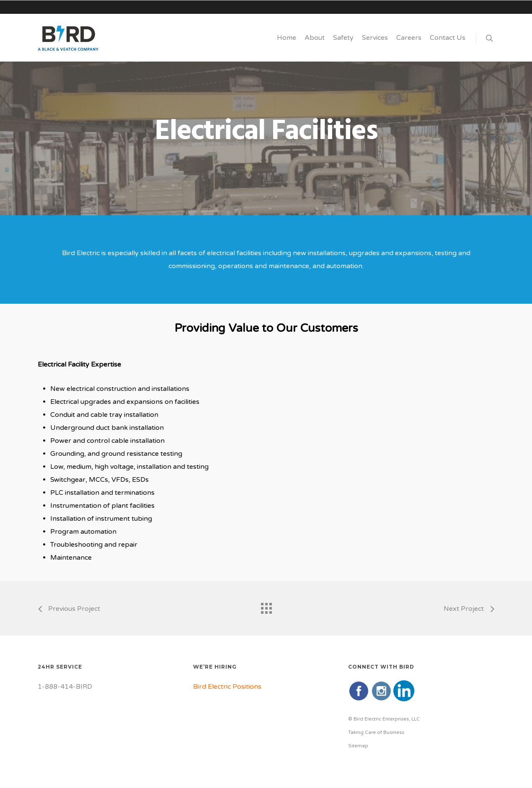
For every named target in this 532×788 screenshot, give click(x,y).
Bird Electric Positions (227, 687)
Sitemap (358, 746)
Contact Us (448, 38)
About (315, 38)
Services (375, 38)
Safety (343, 38)
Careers (409, 38)
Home (287, 38)
